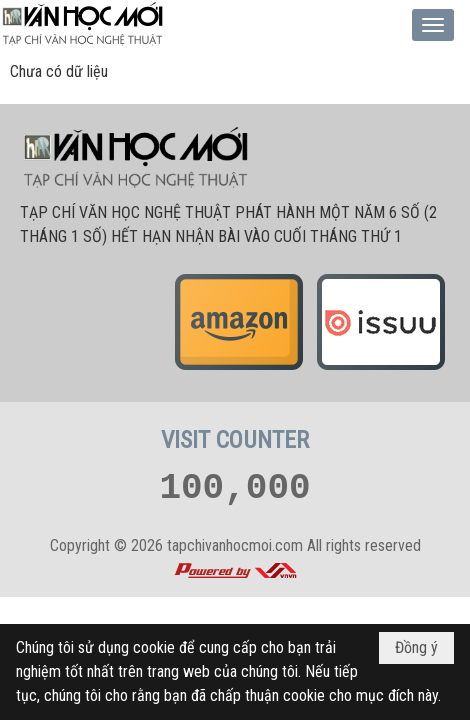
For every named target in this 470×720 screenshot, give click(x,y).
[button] (433, 25)
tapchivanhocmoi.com (235, 545)
